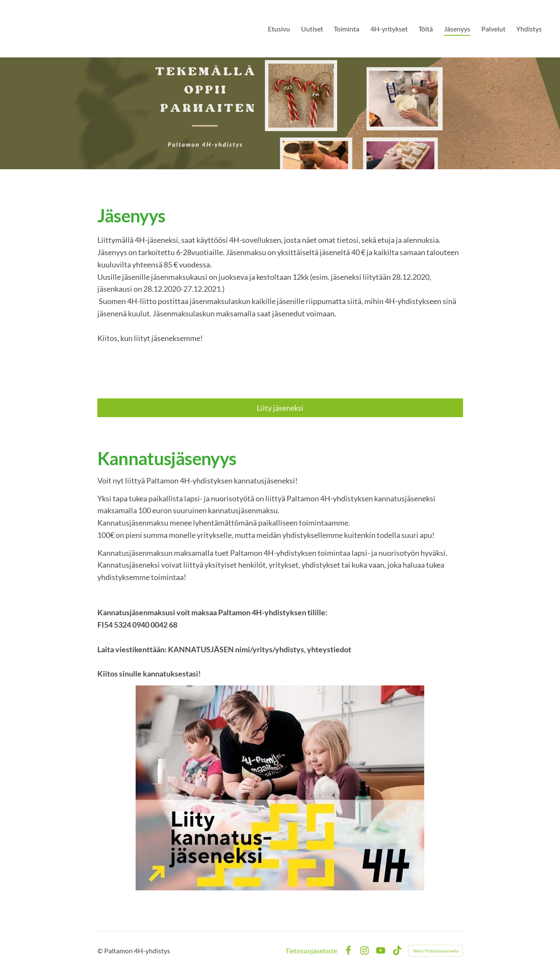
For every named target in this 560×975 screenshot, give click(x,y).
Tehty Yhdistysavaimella (436, 951)
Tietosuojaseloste (311, 951)
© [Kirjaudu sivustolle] (101, 951)
